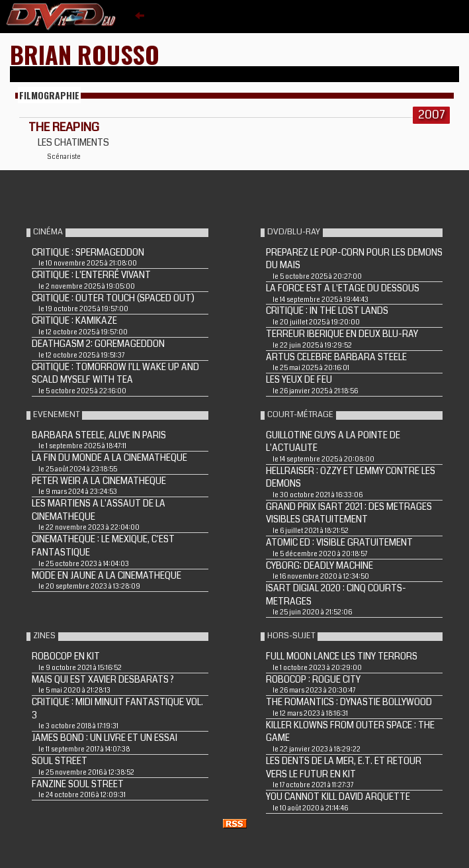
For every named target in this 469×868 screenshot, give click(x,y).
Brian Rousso (85, 54)
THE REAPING (64, 127)
